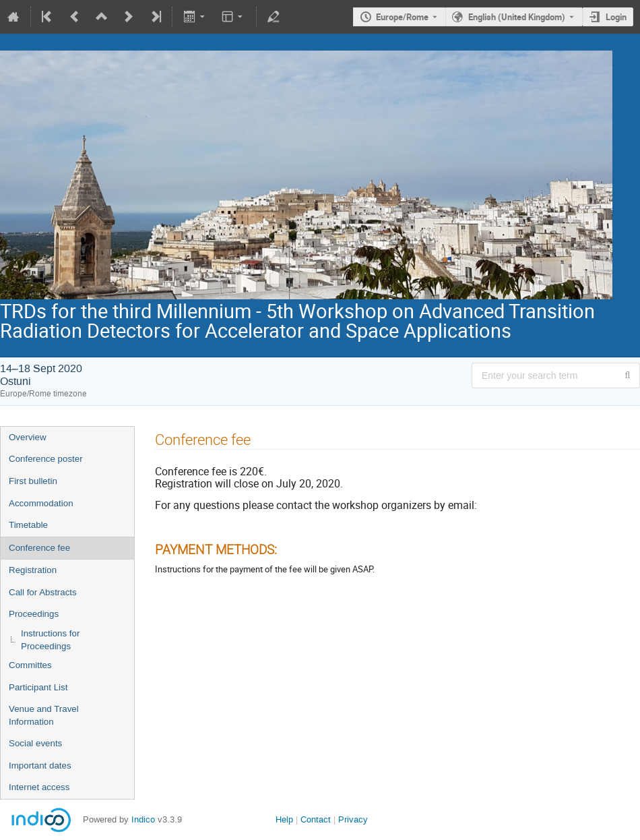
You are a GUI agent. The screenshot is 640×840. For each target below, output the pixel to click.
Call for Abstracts (43, 592)
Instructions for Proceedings (50, 640)
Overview (28, 437)
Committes (30, 665)
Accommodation (41, 503)
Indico (143, 819)
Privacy (353, 819)
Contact (316, 819)
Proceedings (34, 614)
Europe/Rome (402, 17)
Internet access (39, 787)
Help (284, 819)
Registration (33, 570)
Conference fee (39, 548)
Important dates (40, 766)
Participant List (38, 687)
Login (616, 17)
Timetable (28, 525)
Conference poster (46, 459)
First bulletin (33, 481)
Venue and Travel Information (44, 715)
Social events (35, 743)
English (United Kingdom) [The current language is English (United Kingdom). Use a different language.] (517, 17)
